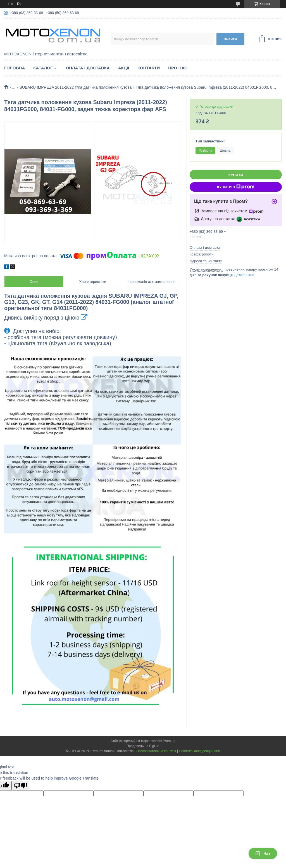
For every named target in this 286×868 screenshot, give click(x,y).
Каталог (43, 68)
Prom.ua (169, 741)
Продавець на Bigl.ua (143, 746)
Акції (124, 68)
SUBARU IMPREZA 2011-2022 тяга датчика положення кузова (76, 87)
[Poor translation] (20, 786)
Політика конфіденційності (200, 751)
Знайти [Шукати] (230, 39)
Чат (263, 853)
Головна (15, 68)
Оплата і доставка (88, 68)
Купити (236, 175)
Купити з (236, 187)
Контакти (149, 68)
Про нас (178, 68)
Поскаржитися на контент (156, 751)
